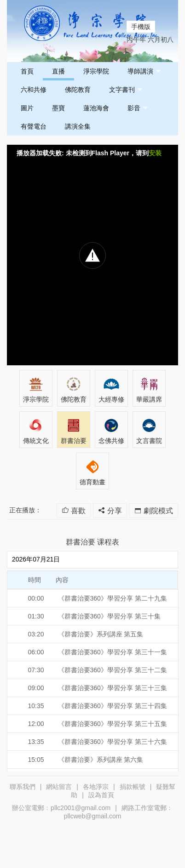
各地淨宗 (96, 787)
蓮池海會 (96, 108)
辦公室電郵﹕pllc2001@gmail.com (61, 808)
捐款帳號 (133, 787)
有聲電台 (34, 126)
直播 (58, 71)
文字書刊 (126, 90)
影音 (138, 108)
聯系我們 (23, 787)
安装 (155, 153)
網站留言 (59, 787)
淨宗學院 (96, 71)
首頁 (27, 71)
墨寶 (58, 108)
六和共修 (34, 90)
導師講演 (144, 71)
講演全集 (78, 126)
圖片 (27, 108)
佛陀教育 (78, 90)
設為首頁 (101, 795)
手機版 (141, 27)
